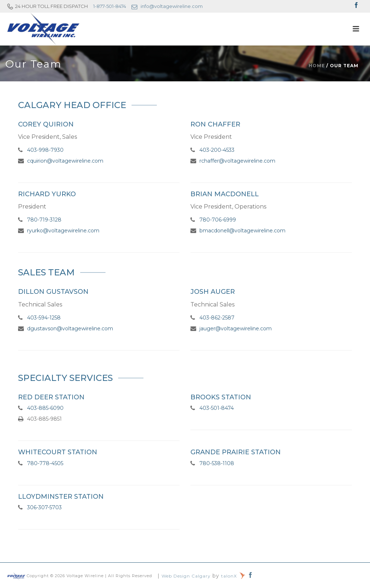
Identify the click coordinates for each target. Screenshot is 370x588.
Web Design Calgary (186, 576)
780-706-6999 (218, 220)
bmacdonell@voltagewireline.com (242, 231)
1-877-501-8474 (110, 6)
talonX (233, 576)
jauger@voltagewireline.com (236, 329)
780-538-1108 (217, 463)
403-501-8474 (217, 408)
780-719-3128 (44, 220)
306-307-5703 (44, 507)
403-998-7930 (45, 150)
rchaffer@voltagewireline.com (237, 161)
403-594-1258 (44, 318)
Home (317, 66)
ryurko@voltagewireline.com (63, 231)
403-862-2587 (217, 318)
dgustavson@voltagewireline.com (70, 329)
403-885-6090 (45, 408)
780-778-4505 (45, 463)
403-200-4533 (217, 150)
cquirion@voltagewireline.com (65, 161)
